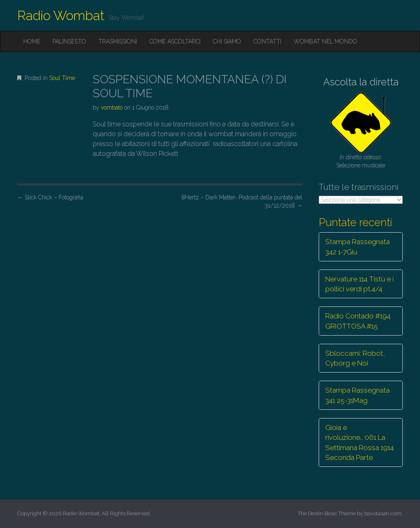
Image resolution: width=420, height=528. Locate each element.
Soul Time (62, 78)
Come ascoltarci (175, 41)
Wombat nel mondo (325, 41)
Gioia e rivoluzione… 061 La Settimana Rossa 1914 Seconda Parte (360, 442)
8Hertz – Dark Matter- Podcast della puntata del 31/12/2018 (242, 201)
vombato (112, 107)
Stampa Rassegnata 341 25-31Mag (357, 395)
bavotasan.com (383, 513)
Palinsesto (69, 41)
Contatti (267, 41)
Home (32, 41)
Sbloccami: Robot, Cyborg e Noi (355, 358)
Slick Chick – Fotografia (50, 197)
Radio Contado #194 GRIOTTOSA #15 (358, 321)
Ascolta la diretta (361, 82)
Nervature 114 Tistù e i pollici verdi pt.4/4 (360, 284)
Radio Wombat (61, 15)
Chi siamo (227, 41)
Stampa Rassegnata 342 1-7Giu (357, 247)
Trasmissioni (118, 41)
